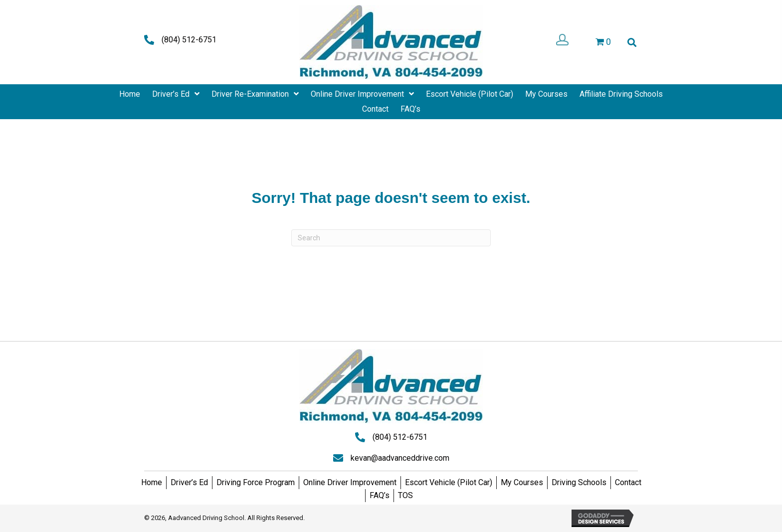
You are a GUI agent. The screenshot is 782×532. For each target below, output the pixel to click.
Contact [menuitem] (628, 482)
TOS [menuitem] (405, 495)
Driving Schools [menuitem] (579, 482)
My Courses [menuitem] (522, 482)
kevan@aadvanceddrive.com (400, 458)
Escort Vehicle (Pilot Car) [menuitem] (449, 482)
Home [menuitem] (152, 482)
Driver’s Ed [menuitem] (189, 482)
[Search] (391, 238)
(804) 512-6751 (189, 40)
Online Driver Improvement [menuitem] (350, 482)
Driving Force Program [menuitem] (256, 482)
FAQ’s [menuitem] (380, 495)
